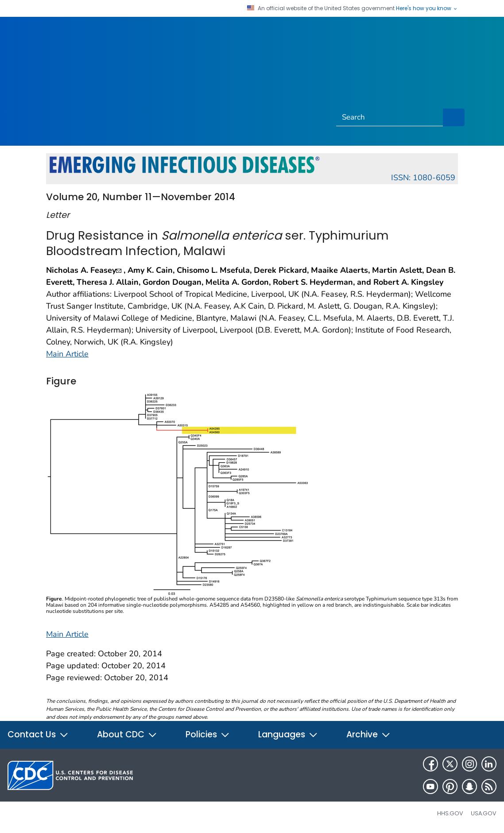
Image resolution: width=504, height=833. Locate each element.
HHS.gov (450, 813)
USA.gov (484, 813)
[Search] (390, 117)
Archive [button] (368, 734)
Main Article (67, 354)
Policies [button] (208, 734)
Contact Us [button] (38, 734)
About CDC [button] (127, 734)
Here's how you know (427, 8)
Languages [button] (288, 734)
